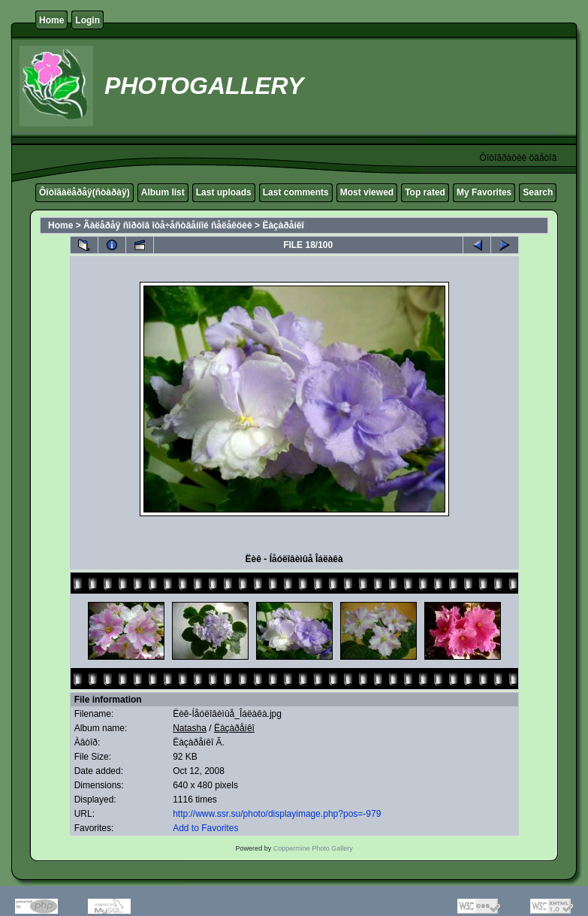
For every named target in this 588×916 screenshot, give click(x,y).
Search (538, 192)
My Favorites (484, 192)
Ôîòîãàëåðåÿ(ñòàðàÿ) (84, 192)
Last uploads (224, 192)
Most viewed (367, 192)
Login (87, 20)
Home (51, 20)
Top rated (425, 192)
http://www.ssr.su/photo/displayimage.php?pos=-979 (277, 814)
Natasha (190, 728)
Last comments (296, 192)
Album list (163, 192)
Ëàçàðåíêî (283, 225)
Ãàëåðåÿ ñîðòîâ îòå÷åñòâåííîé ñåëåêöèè (168, 225)
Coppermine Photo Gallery (313, 848)
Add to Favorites (205, 828)
